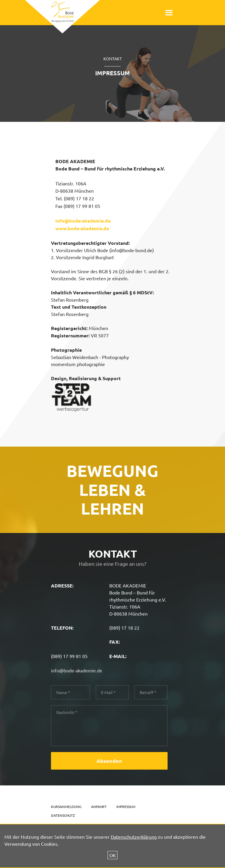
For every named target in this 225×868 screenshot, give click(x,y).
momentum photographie (78, 364)
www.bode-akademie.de (82, 228)
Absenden (109, 761)
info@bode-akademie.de (83, 221)
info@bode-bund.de (132, 250)
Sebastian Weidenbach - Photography (90, 357)
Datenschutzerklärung (134, 837)
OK (112, 855)
